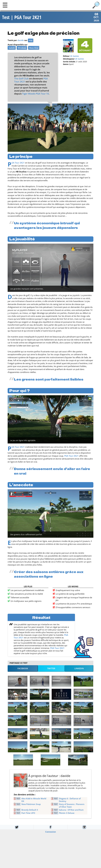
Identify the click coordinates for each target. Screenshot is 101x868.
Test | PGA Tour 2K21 (22, 17)
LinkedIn (79, 669)
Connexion (51, 832)
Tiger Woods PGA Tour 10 (35, 94)
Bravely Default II (30, 810)
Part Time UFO (28, 813)
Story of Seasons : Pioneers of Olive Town (72, 806)
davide (21, 41)
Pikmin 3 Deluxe (67, 813)
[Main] (5, 5)
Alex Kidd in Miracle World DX (34, 800)
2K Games (75, 57)
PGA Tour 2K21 (18, 163)
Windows (22, 48)
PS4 (31, 41)
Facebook (23, 669)
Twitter (51, 669)
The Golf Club (21, 79)
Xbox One (34, 48)
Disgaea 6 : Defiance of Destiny (70, 800)
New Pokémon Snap (31, 805)
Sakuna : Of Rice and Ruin (71, 810)
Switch (12, 48)
